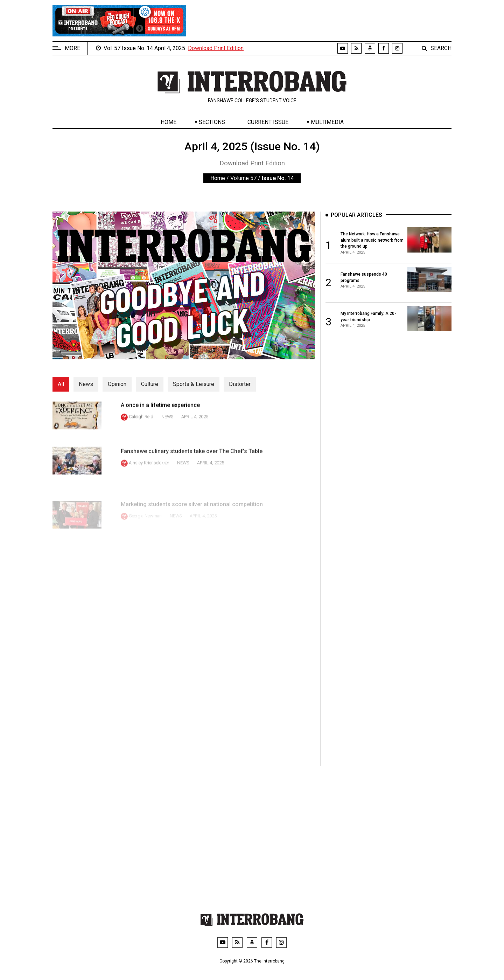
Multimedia (327, 122)
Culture (150, 384)
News (86, 384)
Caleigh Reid (141, 425)
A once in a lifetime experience (160, 413)
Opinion (117, 384)
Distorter (240, 384)
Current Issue (268, 122)
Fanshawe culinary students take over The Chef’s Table (192, 469)
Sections (212, 122)
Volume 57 (243, 178)
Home (169, 122)
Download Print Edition (216, 48)
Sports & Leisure (194, 384)
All (61, 384)
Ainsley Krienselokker (149, 481)
